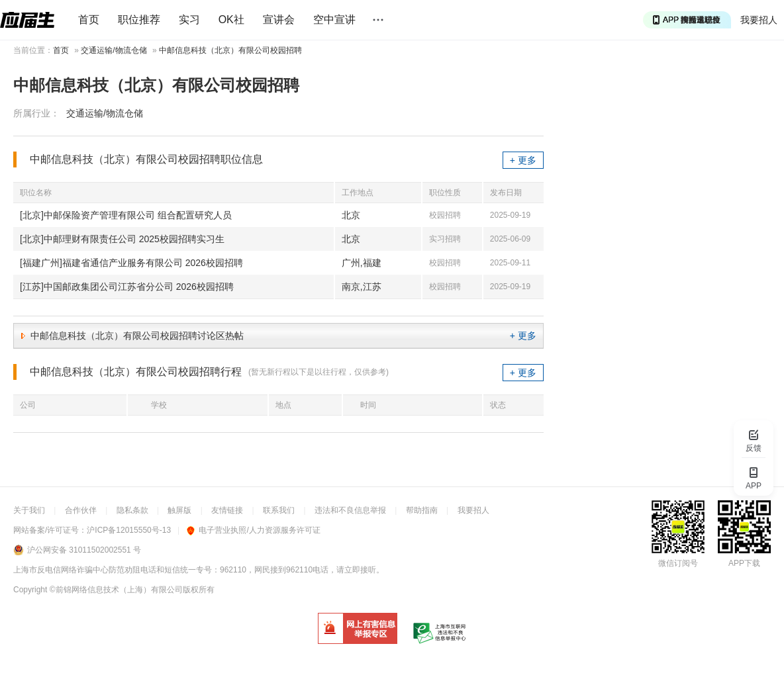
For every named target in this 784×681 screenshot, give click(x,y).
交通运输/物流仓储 (114, 50)
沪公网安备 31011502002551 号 (84, 550)
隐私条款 (132, 510)
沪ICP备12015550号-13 (129, 530)
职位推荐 (139, 20)
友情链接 (227, 510)
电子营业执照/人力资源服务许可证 (253, 530)
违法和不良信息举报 (350, 510)
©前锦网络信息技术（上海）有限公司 (116, 590)
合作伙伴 (81, 510)
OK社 (231, 20)
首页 (89, 20)
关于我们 (29, 510)
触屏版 (179, 510)
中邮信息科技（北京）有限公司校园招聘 (230, 50)
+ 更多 (523, 160)
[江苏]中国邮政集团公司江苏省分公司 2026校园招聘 (127, 287)
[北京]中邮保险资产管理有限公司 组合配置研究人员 (126, 215)
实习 (189, 20)
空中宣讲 (334, 20)
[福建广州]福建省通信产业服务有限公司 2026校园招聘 (131, 263)
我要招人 (759, 20)
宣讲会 (279, 20)
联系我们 (279, 510)
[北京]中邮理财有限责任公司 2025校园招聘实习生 (122, 239)
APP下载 (744, 563)
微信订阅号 (678, 563)
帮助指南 (422, 510)
